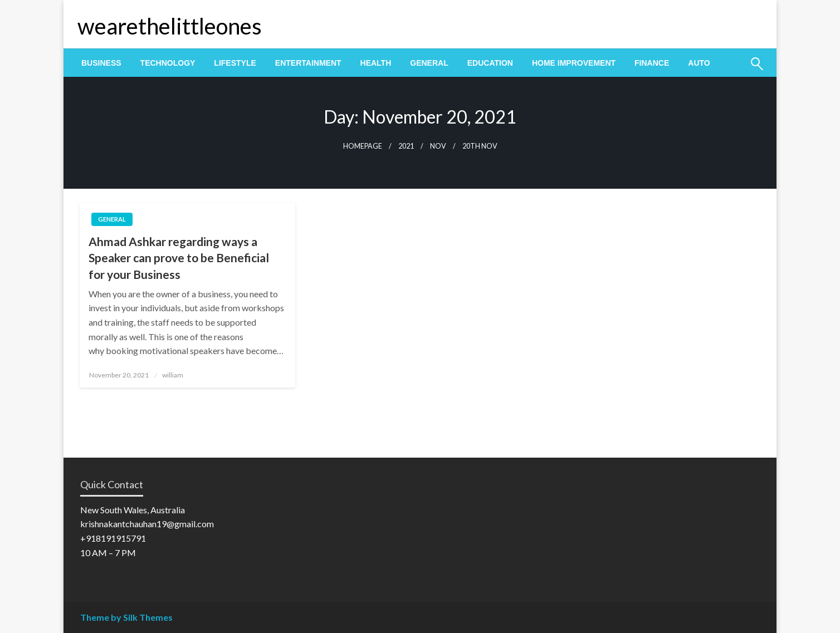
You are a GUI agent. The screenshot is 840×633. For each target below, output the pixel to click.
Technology (168, 63)
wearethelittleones (170, 26)
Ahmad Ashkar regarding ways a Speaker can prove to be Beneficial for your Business (179, 258)
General (429, 63)
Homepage (363, 146)
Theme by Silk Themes (126, 617)
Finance (652, 63)
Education (490, 63)
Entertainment (308, 63)
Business (101, 63)
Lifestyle (235, 63)
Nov (438, 146)
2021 (406, 146)
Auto (699, 63)
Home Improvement (574, 63)
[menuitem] (101, 63)
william (173, 375)
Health (376, 63)
